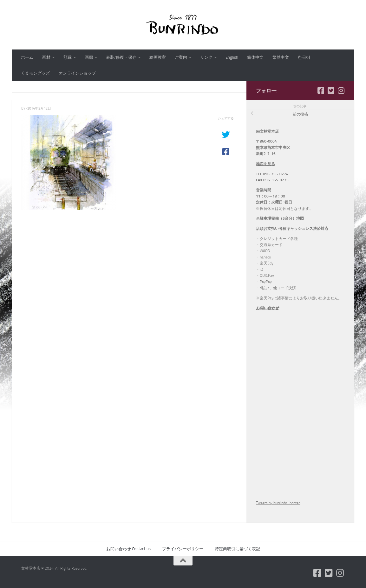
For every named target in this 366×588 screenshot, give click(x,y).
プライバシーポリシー (183, 549)
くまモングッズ (35, 73)
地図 (300, 218)
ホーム (27, 57)
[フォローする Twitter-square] (331, 90)
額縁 (68, 57)
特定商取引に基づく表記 (237, 549)
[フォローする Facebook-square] (321, 90)
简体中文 (255, 57)
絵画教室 (158, 57)
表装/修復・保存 (121, 57)
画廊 (89, 57)
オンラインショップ (77, 73)
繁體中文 (281, 57)
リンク (206, 57)
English (232, 57)
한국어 (304, 57)
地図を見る (265, 164)
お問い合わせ (267, 308)
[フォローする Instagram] (341, 90)
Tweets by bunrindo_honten (278, 503)
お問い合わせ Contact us (128, 549)
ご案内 (181, 57)
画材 (46, 57)
